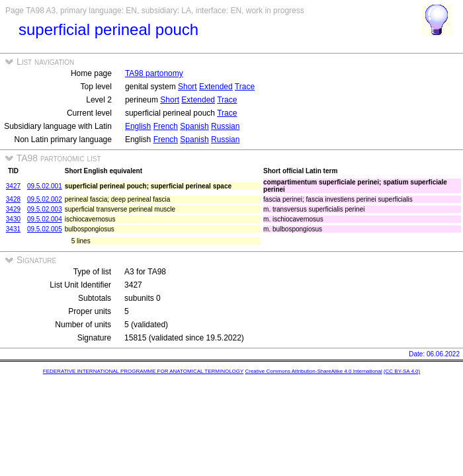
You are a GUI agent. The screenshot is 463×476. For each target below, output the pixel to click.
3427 (13, 186)
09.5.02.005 (45, 229)
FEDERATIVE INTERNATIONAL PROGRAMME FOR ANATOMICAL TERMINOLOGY (143, 371)
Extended (216, 87)
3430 (13, 219)
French (166, 126)
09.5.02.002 (45, 199)
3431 (13, 229)
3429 (13, 209)
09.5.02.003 (45, 209)
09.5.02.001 (45, 186)
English (138, 126)
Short (188, 87)
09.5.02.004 (45, 219)
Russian (225, 126)
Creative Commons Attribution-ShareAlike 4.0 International (313, 371)
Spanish (194, 126)
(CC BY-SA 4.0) (402, 371)
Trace (245, 87)
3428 (13, 199)
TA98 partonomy (154, 73)
